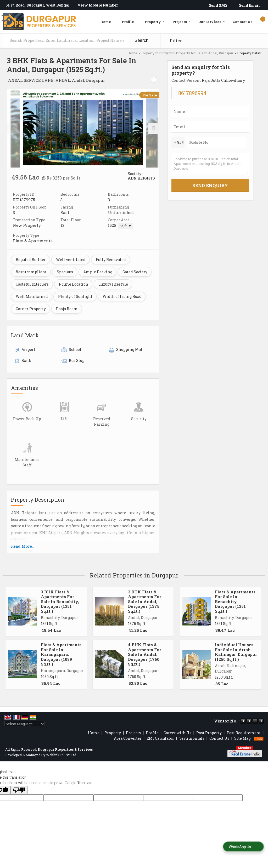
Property (155, 22)
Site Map (242, 738)
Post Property (209, 733)
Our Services (212, 22)
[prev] (12, 129)
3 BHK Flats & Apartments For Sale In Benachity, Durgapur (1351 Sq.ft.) (60, 601)
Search (141, 40)
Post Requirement (244, 733)
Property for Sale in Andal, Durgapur (205, 53)
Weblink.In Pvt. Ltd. (62, 755)
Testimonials (192, 738)
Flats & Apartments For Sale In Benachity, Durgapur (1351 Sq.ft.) (235, 601)
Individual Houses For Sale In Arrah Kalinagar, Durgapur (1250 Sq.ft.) (236, 652)
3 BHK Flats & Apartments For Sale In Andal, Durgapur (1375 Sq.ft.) (145, 601)
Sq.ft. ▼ (125, 226)
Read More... (23, 546)
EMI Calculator (160, 738)
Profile (128, 22)
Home (106, 22)
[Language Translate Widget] (25, 724)
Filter (176, 41)
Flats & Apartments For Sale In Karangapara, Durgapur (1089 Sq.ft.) (61, 654)
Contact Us (242, 22)
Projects (182, 22)
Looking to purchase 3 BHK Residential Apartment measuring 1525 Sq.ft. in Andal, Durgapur (210, 164)
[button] (98, 5)
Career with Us (177, 733)
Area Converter (128, 738)
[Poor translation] (19, 790)
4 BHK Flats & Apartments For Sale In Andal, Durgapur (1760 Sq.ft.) (145, 654)
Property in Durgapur (157, 53)
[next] (154, 129)
